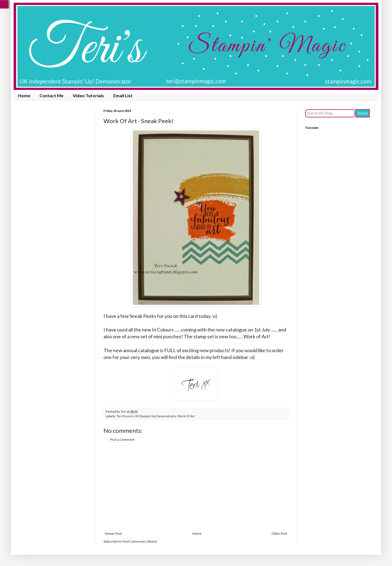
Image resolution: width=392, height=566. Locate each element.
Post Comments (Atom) (140, 541)
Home (24, 95)
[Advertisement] (196, 487)
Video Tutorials (88, 95)
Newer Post (113, 533)
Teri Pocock (125, 416)
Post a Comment (122, 439)
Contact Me (51, 95)
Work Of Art (186, 416)
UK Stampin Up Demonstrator (155, 416)
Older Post (279, 533)
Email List (123, 95)
